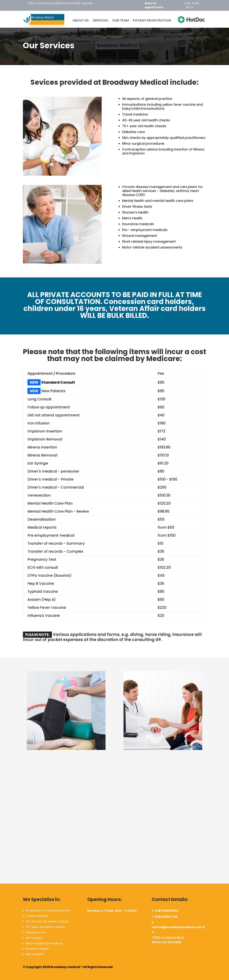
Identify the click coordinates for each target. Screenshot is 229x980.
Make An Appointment (154, 5)
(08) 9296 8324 (167, 911)
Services (100, 20)
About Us (81, 20)
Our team (121, 20)
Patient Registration (152, 20)
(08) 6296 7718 (166, 917)
